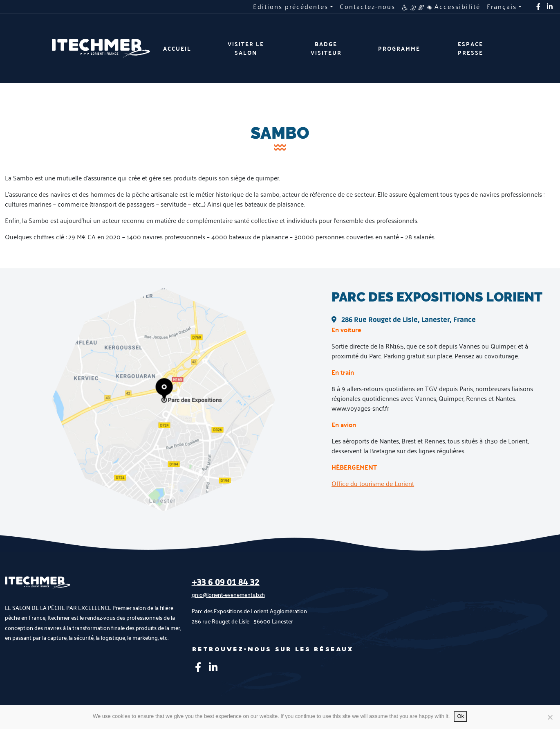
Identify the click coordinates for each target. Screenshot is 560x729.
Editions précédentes (291, 7)
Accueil (177, 48)
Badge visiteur (326, 48)
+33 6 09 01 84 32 (226, 583)
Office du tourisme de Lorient (373, 483)
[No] (550, 717)
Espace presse (470, 48)
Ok (460, 716)
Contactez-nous (367, 7)
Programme (399, 48)
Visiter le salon (246, 48)
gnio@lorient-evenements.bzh (228, 595)
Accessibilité (441, 7)
